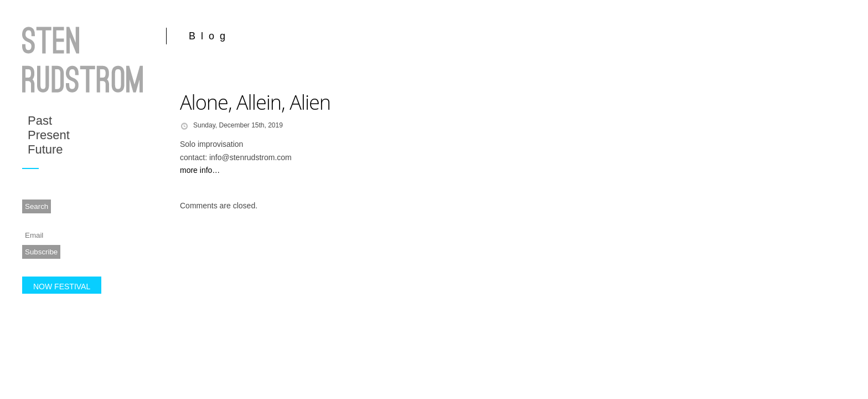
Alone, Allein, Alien (255, 102)
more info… (200, 170)
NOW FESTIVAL (62, 287)
